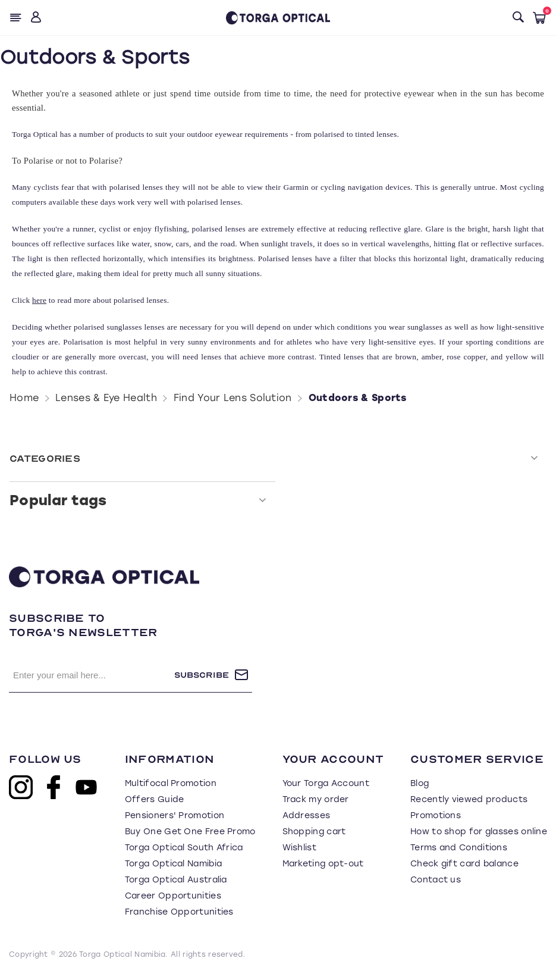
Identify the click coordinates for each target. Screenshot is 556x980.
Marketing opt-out (323, 864)
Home (24, 398)
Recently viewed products (469, 799)
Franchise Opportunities (179, 912)
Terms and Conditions (459, 848)
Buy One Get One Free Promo (190, 832)
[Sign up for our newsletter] (92, 675)
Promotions (436, 815)
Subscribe (202, 675)
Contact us (436, 880)
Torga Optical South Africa (184, 848)
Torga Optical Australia (176, 880)
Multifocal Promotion (171, 783)
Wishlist (299, 848)
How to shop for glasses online (479, 832)
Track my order (316, 799)
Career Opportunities (173, 896)
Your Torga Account (326, 783)
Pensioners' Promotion (175, 815)
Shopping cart (314, 832)
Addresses (307, 815)
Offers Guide (155, 799)
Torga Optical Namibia (173, 864)
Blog (420, 783)
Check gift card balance (464, 864)
